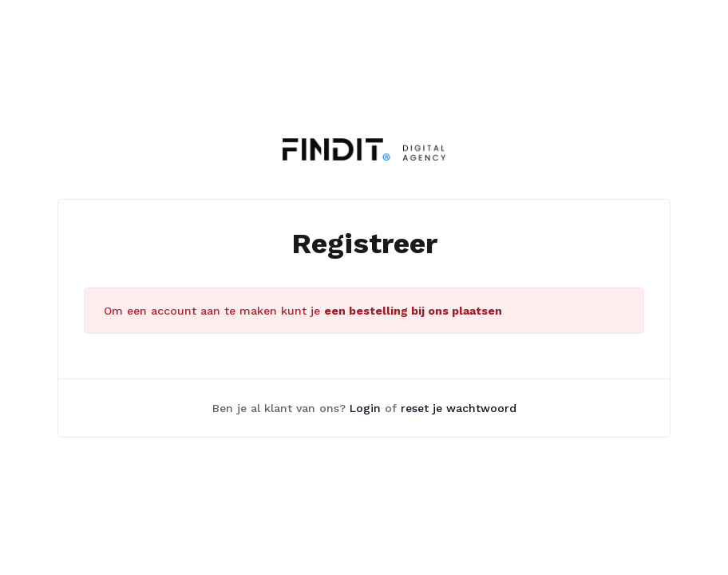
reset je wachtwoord (459, 408)
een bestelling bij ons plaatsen (413, 311)
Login (365, 408)
